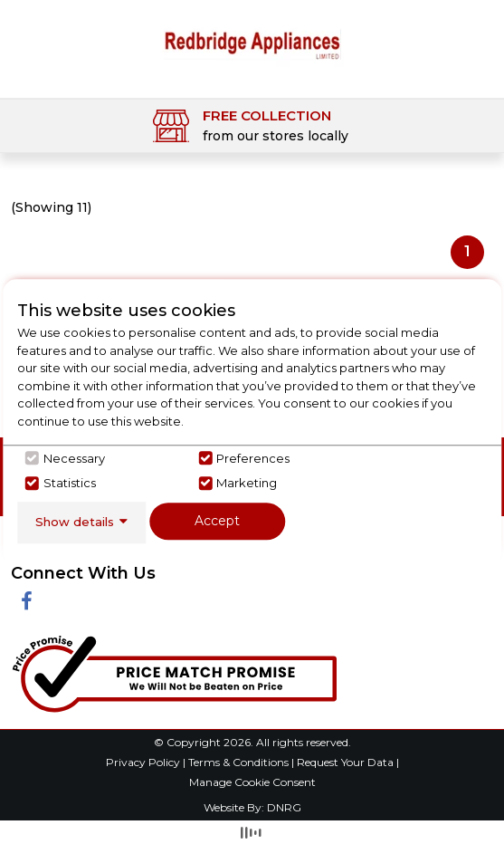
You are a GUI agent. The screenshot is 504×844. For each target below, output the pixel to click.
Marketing (247, 483)
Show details (75, 522)
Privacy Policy (144, 762)
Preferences (253, 458)
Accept (217, 521)
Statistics (70, 483)
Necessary (74, 458)
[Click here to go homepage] (252, 43)
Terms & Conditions (240, 762)
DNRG (284, 807)
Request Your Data (345, 762)
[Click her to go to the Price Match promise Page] (174, 671)
